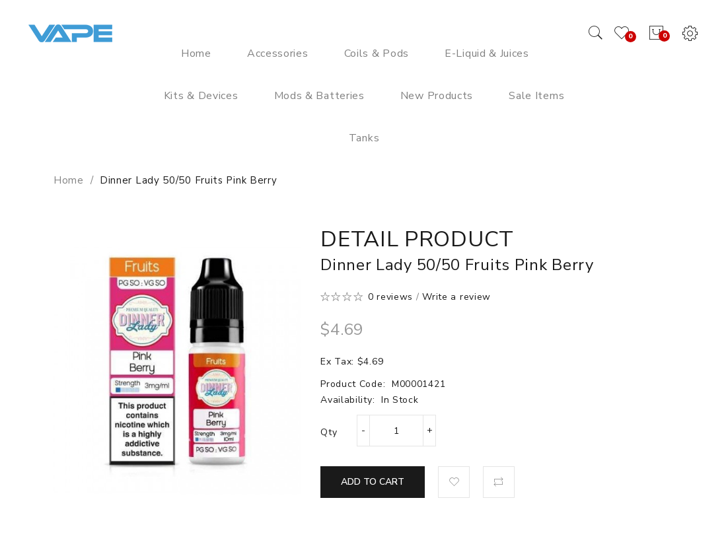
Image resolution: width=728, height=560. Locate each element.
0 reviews (390, 297)
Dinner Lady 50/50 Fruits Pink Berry (189, 180)
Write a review (456, 297)
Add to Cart (373, 482)
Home (69, 180)
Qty (329, 432)
